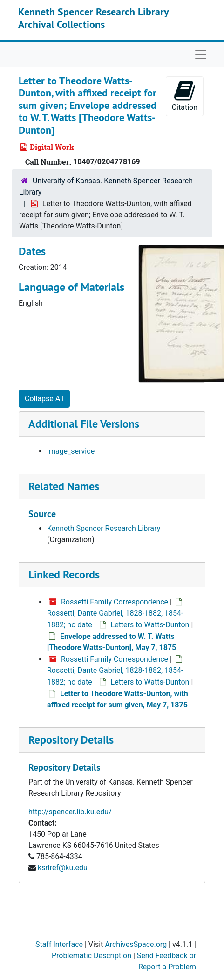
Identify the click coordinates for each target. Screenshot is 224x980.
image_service (71, 451)
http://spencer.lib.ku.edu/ (70, 812)
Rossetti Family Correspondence (115, 602)
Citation (185, 96)
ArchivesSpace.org (136, 944)
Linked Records (64, 574)
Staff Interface (59, 944)
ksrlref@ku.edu (63, 868)
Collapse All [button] (44, 399)
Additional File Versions (84, 424)
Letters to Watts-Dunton (150, 625)
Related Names (64, 486)
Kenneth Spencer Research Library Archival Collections (93, 18)
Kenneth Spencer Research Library (104, 528)
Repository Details (71, 740)
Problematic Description (92, 956)
